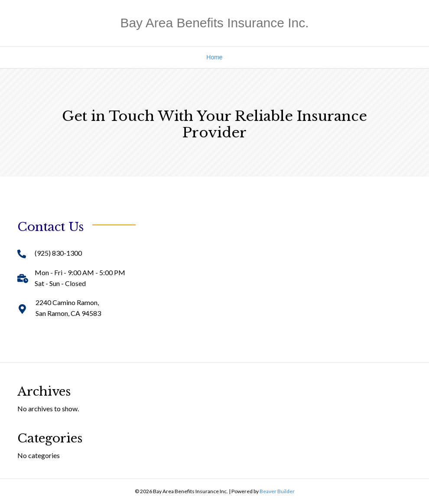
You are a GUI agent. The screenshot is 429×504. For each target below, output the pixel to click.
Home (214, 57)
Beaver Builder (277, 491)
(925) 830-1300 (58, 253)
